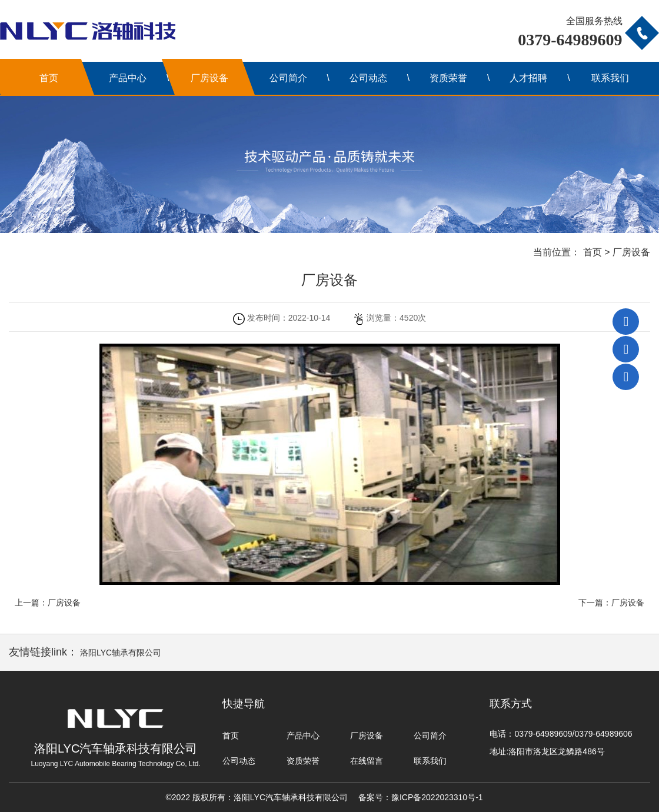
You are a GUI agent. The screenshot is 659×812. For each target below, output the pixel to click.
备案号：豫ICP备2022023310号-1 (421, 797)
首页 (49, 78)
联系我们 (610, 78)
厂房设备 (209, 78)
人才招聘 (528, 78)
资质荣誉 (448, 78)
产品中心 (128, 78)
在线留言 (367, 761)
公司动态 (368, 78)
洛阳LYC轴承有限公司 (121, 653)
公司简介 (288, 78)
